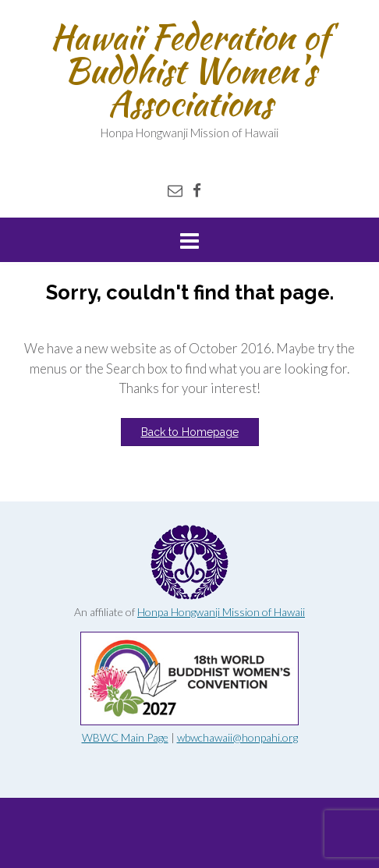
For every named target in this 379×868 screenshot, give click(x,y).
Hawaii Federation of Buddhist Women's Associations (189, 70)
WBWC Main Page (125, 737)
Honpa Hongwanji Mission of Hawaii (221, 612)
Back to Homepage (190, 432)
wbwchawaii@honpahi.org (237, 737)
